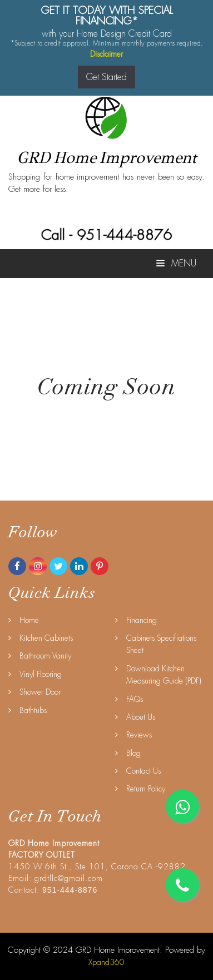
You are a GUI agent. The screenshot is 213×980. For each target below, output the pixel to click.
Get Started (106, 77)
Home (29, 620)
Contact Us (143, 771)
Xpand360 (106, 962)
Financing (142, 620)
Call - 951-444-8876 (106, 235)
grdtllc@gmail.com (69, 878)
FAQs (135, 699)
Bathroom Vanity (45, 656)
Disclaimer (106, 54)
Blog (133, 753)
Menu (176, 263)
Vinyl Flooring (41, 674)
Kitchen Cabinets (46, 638)
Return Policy (146, 789)
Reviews (139, 735)
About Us (141, 717)
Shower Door (40, 692)
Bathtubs (33, 710)
